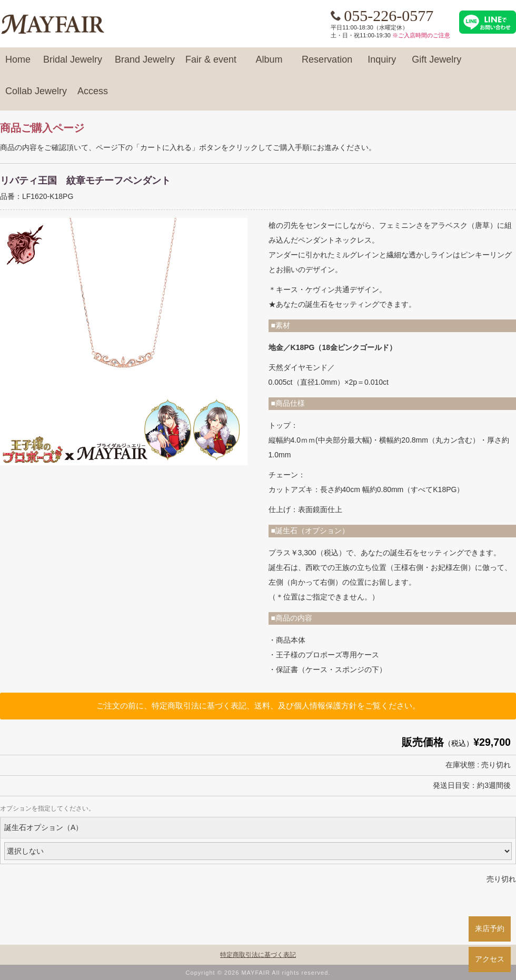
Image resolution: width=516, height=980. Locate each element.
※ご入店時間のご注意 (421, 35)
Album (269, 64)
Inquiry (382, 64)
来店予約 (490, 928)
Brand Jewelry (145, 64)
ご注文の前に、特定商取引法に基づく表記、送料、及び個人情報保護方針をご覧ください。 (258, 706)
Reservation (327, 64)
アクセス (490, 959)
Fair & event (211, 64)
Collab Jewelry (36, 96)
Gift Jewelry (436, 64)
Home (18, 64)
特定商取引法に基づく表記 (258, 955)
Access (93, 96)
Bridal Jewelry (73, 64)
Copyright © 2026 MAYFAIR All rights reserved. (258, 973)
